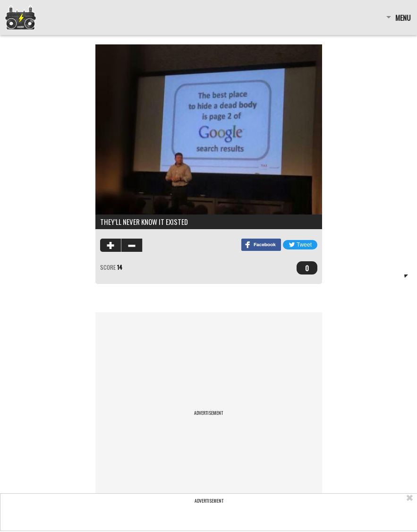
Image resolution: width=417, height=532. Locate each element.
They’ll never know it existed (144, 222)
